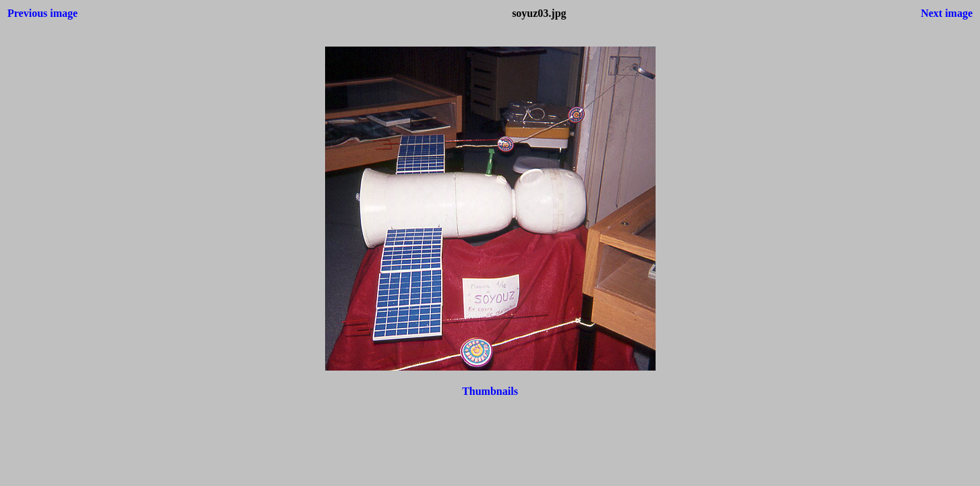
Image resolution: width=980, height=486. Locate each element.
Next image (947, 13)
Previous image (42, 13)
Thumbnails (490, 391)
